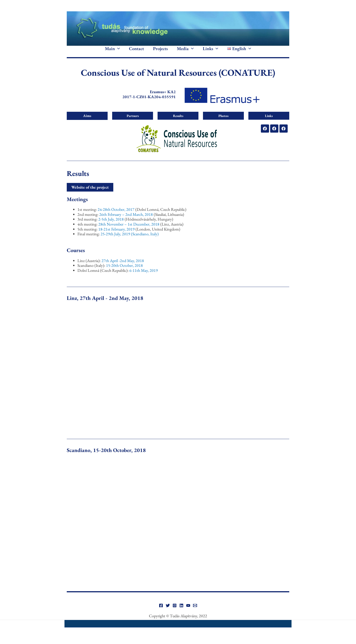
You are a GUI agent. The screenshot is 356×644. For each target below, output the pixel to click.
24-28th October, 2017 (116, 215)
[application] (117, 52)
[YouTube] (188, 612)
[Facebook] (161, 612)
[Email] (195, 612)
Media (185, 52)
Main (112, 52)
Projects (160, 52)
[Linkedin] (181, 612)
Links (210, 52)
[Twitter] (168, 612)
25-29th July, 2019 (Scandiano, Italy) (130, 240)
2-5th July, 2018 (111, 225)
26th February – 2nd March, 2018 (126, 220)
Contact (136, 52)
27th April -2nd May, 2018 (123, 266)
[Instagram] (175, 612)
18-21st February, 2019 (117, 235)
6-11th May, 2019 (144, 276)
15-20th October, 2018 (124, 271)
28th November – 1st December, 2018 (129, 230)
